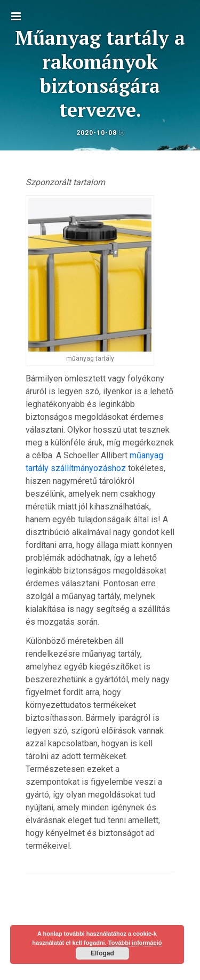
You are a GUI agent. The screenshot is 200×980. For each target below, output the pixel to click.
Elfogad (102, 953)
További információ (135, 943)
